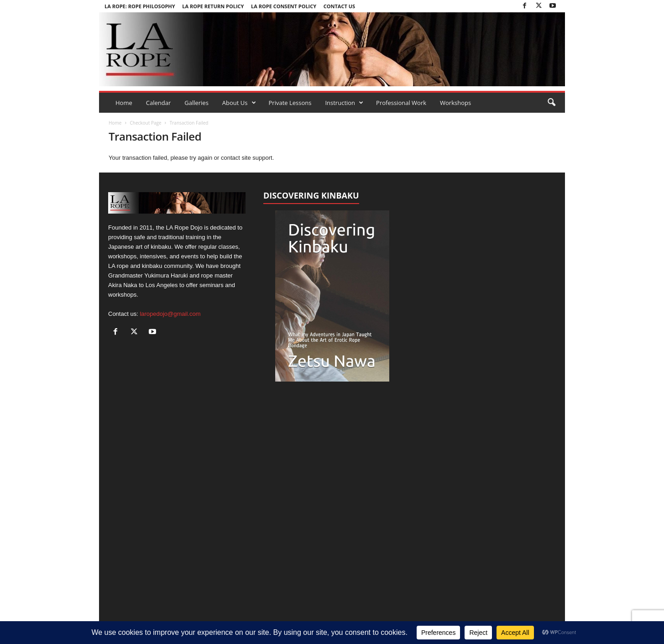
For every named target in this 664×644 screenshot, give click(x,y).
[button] (551, 103)
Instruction (344, 103)
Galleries (196, 103)
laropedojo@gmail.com (170, 314)
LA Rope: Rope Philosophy (140, 6)
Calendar (158, 103)
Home (124, 103)
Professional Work (401, 103)
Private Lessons (290, 103)
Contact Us (339, 6)
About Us (239, 103)
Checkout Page (145, 123)
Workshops (455, 103)
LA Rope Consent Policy (284, 6)
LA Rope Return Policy (213, 6)
